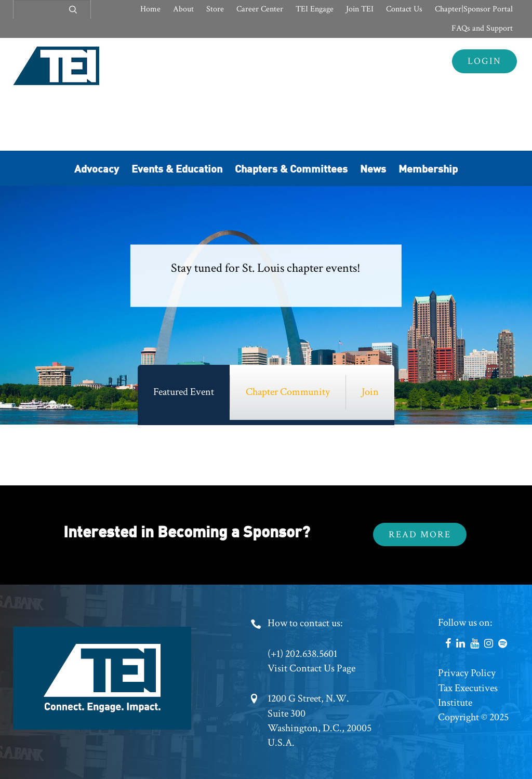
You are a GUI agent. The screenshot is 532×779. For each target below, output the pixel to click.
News (373, 168)
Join (370, 392)
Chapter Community (288, 392)
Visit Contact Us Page (311, 668)
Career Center (260, 9)
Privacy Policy (467, 673)
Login (484, 61)
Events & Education (177, 168)
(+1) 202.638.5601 (302, 654)
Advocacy (97, 168)
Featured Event (184, 392)
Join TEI (360, 9)
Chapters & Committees (291, 168)
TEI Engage (315, 9)
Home (150, 9)
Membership (428, 168)
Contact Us (404, 9)
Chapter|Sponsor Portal (474, 9)
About (183, 9)
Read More (420, 534)
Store (215, 9)
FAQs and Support (482, 28)
